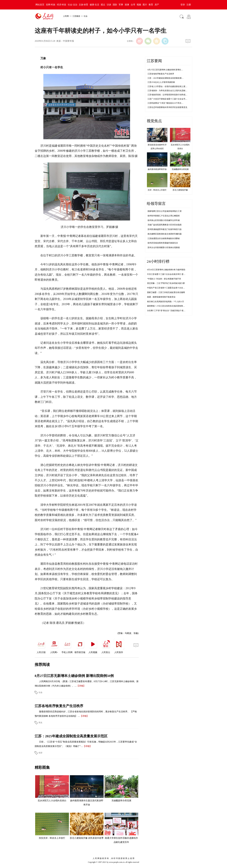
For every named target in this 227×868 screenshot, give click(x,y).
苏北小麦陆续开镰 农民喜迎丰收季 (87, 838)
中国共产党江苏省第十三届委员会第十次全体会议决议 (170, 288)
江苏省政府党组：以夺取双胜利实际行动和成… (167, 95)
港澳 (127, 5)
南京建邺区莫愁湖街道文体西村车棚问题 (165, 234)
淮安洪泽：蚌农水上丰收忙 (52, 838)
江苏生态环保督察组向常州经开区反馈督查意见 (167, 107)
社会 (86, 16)
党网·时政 (51, 5)
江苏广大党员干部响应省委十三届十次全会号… (167, 99)
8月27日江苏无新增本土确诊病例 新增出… (165, 70)
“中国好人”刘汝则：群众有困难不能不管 (164, 279)
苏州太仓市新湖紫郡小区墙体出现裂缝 (164, 248)
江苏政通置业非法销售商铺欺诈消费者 (164, 238)
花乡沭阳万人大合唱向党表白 (52, 801)
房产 (157, 5)
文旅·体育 (84, 5)
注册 (189, 5)
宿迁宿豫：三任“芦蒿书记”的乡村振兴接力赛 (166, 283)
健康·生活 (94, 5)
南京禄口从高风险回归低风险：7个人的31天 (166, 302)
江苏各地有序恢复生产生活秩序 (59, 706)
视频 (139, 5)
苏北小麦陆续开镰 (180, 190)
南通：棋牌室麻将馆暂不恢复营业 (161, 297)
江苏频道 (76, 16)
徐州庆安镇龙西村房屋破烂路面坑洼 (163, 243)
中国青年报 (68, 41)
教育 (151, 5)
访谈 (109, 5)
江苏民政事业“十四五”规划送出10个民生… (165, 103)
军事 (121, 5)
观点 (103, 5)
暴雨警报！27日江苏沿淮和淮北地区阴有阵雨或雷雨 (169, 306)
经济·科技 (62, 5)
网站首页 (40, 5)
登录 (183, 5)
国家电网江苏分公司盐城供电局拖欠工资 (165, 211)
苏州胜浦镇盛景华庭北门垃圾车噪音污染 (165, 229)
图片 (145, 5)
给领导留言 (156, 204)
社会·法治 (73, 5)
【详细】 (81, 686)
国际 (115, 5)
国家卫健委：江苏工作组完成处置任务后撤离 (166, 292)
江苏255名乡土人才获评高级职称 (161, 82)
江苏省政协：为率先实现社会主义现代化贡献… (167, 91)
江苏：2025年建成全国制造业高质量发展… (166, 78)
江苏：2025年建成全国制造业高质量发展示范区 (71, 736)
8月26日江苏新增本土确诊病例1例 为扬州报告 (166, 270)
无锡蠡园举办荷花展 (121, 801)
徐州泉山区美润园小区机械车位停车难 (164, 220)
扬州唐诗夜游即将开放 (157, 169)
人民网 (66, 16)
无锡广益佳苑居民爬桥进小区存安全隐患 (165, 225)
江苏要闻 (154, 61)
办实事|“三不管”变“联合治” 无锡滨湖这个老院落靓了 (169, 311)
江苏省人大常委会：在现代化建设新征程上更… (167, 86)
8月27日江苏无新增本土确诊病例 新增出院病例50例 (74, 676)
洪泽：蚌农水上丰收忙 (157, 190)
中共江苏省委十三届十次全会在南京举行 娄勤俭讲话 (169, 274)
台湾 (133, 5)
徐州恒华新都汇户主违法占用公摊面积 (164, 216)
